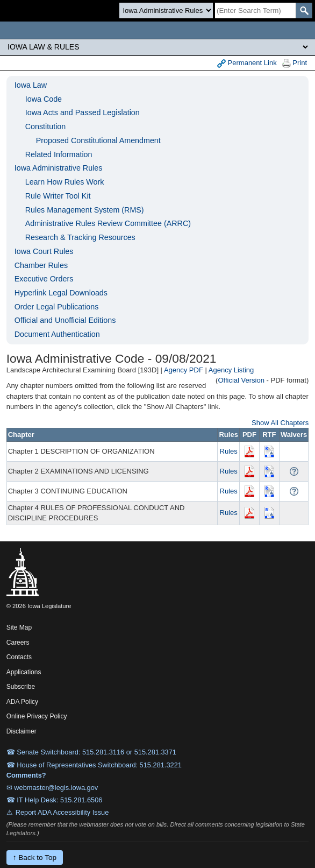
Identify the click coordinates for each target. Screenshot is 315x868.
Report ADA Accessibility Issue (62, 812)
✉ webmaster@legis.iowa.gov (52, 788)
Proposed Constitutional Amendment (98, 140)
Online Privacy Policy (37, 716)
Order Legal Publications (57, 307)
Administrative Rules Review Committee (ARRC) (108, 223)
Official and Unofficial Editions (65, 320)
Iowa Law (31, 85)
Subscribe (21, 687)
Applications (24, 672)
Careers (18, 643)
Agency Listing (231, 370)
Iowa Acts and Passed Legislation (83, 112)
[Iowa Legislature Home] (157, 30)
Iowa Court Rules (44, 251)
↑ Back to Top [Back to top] (35, 858)
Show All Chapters (280, 423)
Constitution (46, 126)
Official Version (241, 380)
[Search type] (166, 10)
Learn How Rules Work (65, 182)
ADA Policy (22, 702)
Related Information (59, 154)
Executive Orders (44, 279)
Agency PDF (184, 370)
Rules (229, 451)
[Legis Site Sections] (157, 47)
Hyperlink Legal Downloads (61, 293)
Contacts (19, 657)
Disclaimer (22, 731)
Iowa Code (44, 99)
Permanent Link (247, 63)
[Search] (255, 10)
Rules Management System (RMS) (85, 210)
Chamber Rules (41, 265)
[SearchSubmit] (304, 10)
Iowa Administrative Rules (59, 168)
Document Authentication (57, 334)
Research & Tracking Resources (80, 237)
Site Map (19, 627)
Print (295, 63)
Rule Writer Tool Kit (58, 196)
